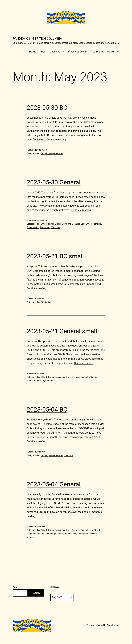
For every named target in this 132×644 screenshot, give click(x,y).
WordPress (113, 625)
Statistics (49, 302)
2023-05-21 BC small (55, 256)
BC (42, 153)
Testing (60, 534)
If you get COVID (78, 52)
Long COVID (86, 224)
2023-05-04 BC (47, 409)
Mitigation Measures (36, 534)
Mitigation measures (54, 153)
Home (33, 52)
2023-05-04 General (54, 484)
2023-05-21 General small (62, 331)
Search (16, 587)
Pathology (97, 224)
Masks (111, 52)
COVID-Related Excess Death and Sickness (60, 224)
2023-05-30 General (54, 182)
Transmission (33, 227)
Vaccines (55, 52)
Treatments (97, 52)
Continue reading (56, 140)
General (84, 377)
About (43, 52)
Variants (30, 537)
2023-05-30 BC (47, 108)
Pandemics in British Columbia (37, 39)
